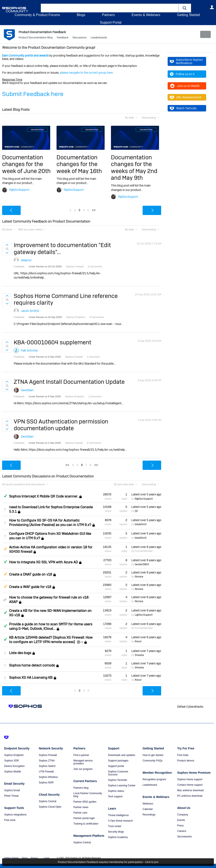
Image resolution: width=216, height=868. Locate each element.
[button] (185, 8)
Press (180, 826)
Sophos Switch (47, 766)
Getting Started (188, 15)
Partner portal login (84, 818)
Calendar (148, 809)
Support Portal (111, 22)
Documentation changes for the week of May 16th (79, 164)
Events (181, 820)
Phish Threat (11, 796)
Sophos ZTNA (47, 761)
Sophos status (116, 791)
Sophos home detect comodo (32, 665)
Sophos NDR (46, 783)
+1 (82, 642)
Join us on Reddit (185, 86)
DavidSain (27, 390)
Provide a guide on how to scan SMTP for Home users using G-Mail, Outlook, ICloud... (51, 626)
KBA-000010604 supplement (53, 342)
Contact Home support (190, 785)
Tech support (115, 796)
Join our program (83, 769)
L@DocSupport (144, 615)
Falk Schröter (29, 350)
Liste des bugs (20, 653)
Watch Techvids (183, 108)
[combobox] (110, 8)
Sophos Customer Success (118, 773)
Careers (182, 831)
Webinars (148, 804)
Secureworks (184, 837)
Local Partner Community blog (88, 795)
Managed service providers (83, 762)
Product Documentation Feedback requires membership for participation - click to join (108, 862)
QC (136, 511)
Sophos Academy (118, 837)
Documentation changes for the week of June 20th (26, 164)
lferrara (139, 577)
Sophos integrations (15, 815)
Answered (5, 496)
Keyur (138, 641)
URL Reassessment (186, 97)
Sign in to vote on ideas (7, 245)
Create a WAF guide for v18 (30, 587)
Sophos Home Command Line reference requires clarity (66, 299)
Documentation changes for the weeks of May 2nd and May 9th (134, 168)
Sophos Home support (190, 779)
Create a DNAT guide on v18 (31, 574)
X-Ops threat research (120, 821)
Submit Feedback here (33, 94)
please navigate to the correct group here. (87, 73)
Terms (25, 858)
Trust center (115, 826)
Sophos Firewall (48, 755)
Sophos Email (12, 790)
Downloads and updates (122, 755)
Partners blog (81, 788)
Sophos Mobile (13, 772)
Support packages (118, 761)
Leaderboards (99, 38)
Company (183, 815)
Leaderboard (150, 785)
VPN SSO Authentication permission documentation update (61, 425)
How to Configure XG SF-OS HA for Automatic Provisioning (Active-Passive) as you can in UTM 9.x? (50, 523)
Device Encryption (14, 766)
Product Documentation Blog (36, 38)
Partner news (81, 807)
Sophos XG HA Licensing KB (31, 678)
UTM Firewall (46, 772)
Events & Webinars (146, 15)
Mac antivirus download (190, 790)
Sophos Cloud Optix (50, 807)
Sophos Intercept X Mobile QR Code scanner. (44, 496)
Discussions (80, 38)
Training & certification (86, 824)
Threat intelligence (118, 815)
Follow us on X (182, 74)
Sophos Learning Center (122, 786)
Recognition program (154, 779)
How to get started (153, 755)
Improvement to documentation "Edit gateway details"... (62, 248)
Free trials (183, 755)
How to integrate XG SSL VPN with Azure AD (43, 562)
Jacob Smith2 (30, 311)
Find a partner (81, 755)
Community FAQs (153, 761)
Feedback (63, 38)
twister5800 (142, 564)
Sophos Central (48, 801)
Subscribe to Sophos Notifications (186, 61)
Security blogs (116, 832)
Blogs (81, 15)
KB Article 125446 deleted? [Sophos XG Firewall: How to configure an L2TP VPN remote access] (51, 640)
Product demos (186, 761)
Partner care (80, 813)
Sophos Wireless (48, 777)
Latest (146, 494)
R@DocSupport (19, 190)
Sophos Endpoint (14, 755)
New (204, 34)
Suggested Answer (5, 549)
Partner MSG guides (85, 802)
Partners (108, 15)
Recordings (149, 815)
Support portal (116, 766)
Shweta (139, 655)
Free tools (10, 820)
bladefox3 (141, 524)
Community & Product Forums (37, 15)
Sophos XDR (11, 761)
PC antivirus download (190, 796)
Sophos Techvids (118, 780)
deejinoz (26, 260)
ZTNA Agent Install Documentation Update (69, 382)
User (212, 7)
